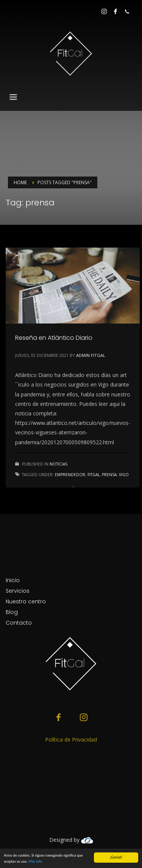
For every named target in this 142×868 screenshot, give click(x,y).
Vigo (124, 475)
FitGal (94, 475)
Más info (35, 861)
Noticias (59, 464)
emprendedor (70, 475)
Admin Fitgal (91, 355)
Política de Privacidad (71, 739)
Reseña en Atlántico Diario (54, 338)
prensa (109, 475)
